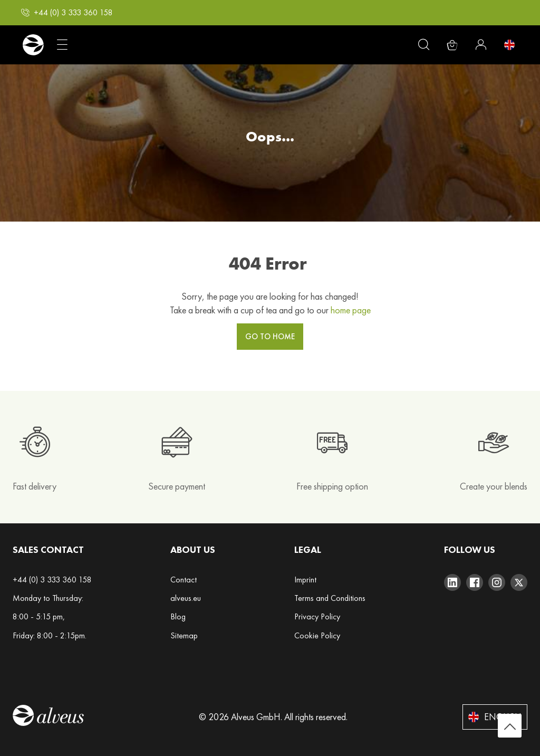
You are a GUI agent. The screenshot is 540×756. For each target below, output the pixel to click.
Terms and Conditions (330, 598)
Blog (178, 616)
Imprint (305, 580)
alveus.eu (186, 598)
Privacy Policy (317, 616)
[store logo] (33, 45)
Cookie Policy (317, 635)
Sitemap (184, 635)
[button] (67, 13)
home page (351, 310)
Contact (184, 580)
